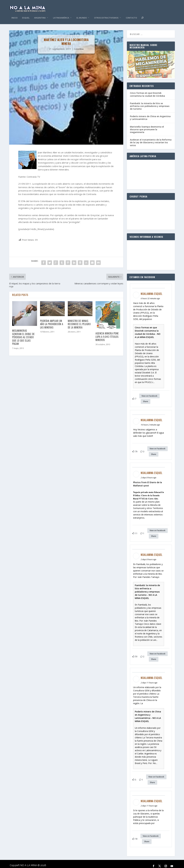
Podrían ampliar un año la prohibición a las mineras (52, 319)
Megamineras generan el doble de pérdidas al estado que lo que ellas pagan (23, 333)
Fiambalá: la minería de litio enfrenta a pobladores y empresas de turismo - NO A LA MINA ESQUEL (147, 587)
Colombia (79, 44)
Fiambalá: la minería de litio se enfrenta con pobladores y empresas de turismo (150, 101)
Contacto (131, 13)
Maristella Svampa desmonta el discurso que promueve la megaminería (147, 125)
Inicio (14, 13)
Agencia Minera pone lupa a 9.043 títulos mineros (107, 332)
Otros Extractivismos (106, 13)
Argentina (40, 13)
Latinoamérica (61, 13)
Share (146, 397)
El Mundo (82, 13)
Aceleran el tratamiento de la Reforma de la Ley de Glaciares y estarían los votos (151, 138)
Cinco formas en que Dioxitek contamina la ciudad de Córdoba (147, 90)
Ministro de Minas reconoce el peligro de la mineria (79, 319)
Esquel (26, 13)
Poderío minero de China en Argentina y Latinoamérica (150, 113)
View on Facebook (149, 391)
